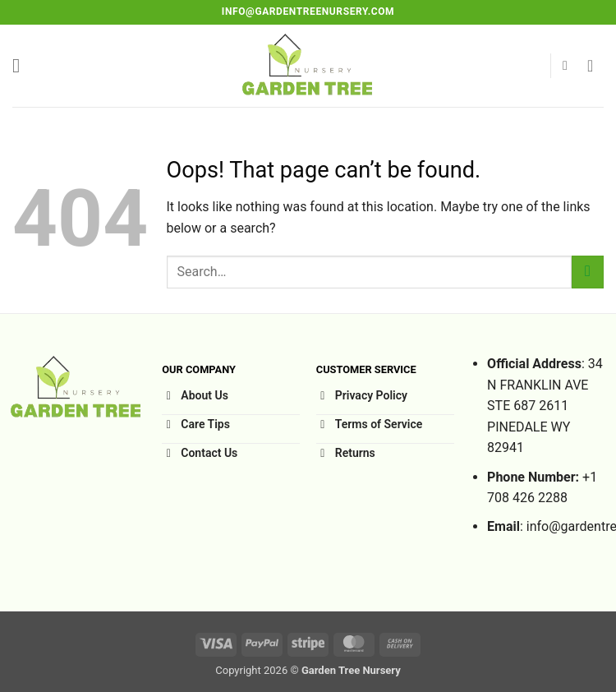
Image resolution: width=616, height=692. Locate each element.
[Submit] (588, 272)
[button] (22, 65)
